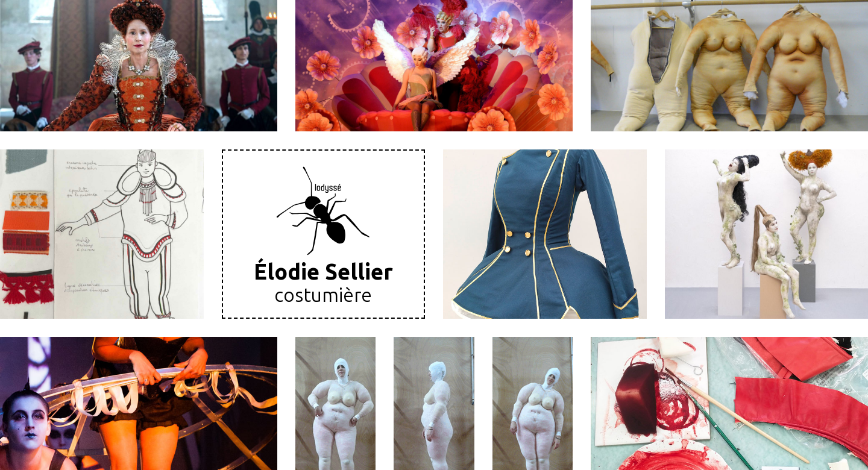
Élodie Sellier (323, 272)
